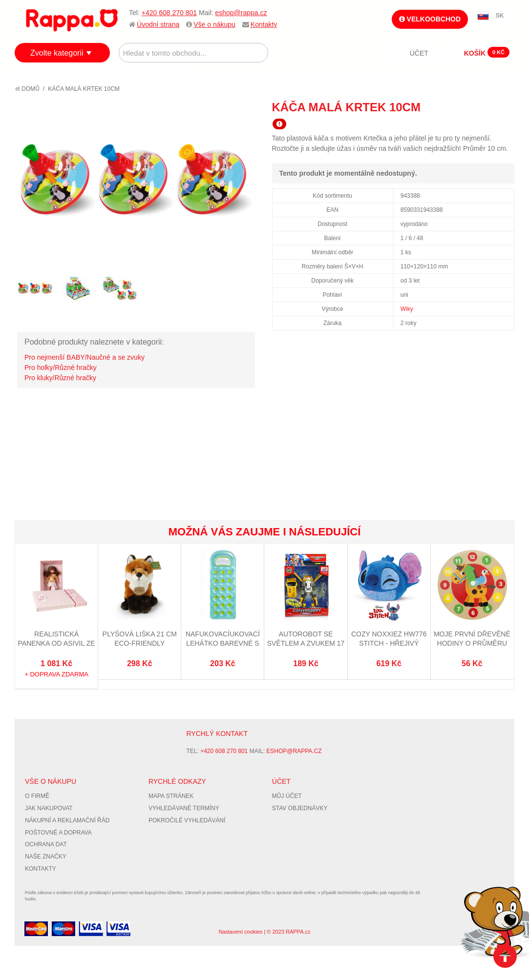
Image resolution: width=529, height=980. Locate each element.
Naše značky (46, 857)
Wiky (407, 309)
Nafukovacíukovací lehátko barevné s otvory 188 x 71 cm (223, 643)
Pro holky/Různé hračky (61, 367)
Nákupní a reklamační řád (67, 820)
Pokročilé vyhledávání (187, 820)
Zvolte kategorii (57, 53)
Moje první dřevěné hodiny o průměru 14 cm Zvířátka (472, 643)
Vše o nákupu (214, 24)
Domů (27, 89)
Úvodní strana (158, 24)
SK (500, 16)
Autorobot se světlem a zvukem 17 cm (306, 643)
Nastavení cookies (240, 932)
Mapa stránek (171, 796)
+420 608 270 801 (169, 13)
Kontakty (264, 24)
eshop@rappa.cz (241, 13)
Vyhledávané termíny (184, 808)
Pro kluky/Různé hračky (60, 378)
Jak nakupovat (49, 808)
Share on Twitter (505, 107)
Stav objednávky (300, 808)
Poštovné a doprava (58, 833)
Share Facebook (485, 107)
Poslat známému (466, 107)
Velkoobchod (430, 19)
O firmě (37, 796)
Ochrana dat (46, 844)
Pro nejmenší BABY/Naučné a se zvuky (85, 357)
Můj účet (287, 796)
